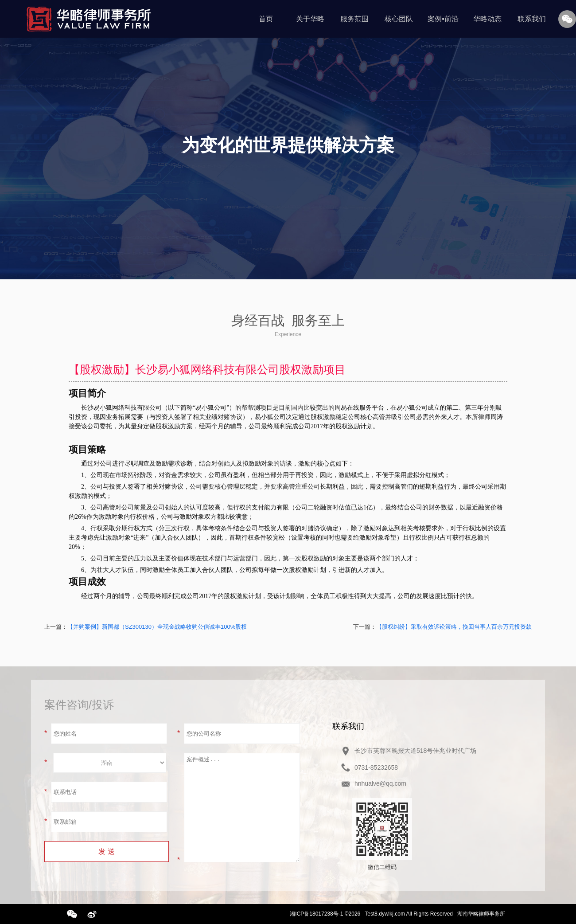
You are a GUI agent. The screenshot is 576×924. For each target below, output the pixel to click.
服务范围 (354, 19)
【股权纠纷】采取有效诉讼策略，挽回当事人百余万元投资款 (454, 627)
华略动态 (487, 19)
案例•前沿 (443, 19)
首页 (266, 19)
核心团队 (399, 19)
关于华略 (310, 19)
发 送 (106, 852)
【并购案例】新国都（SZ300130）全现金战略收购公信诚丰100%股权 (157, 627)
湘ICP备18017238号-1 (316, 914)
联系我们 (532, 19)
